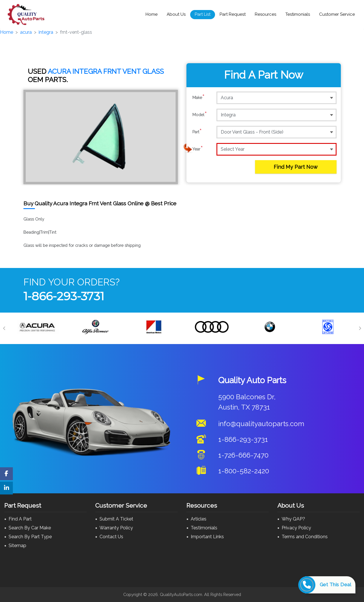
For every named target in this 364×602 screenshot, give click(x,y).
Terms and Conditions (305, 537)
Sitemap (17, 546)
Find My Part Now (296, 167)
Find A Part (20, 519)
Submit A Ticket (116, 519)
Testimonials (298, 14)
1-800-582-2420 (244, 471)
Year (198, 149)
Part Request (233, 14)
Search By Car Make (30, 528)
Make (199, 98)
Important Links (207, 537)
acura (26, 32)
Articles (199, 519)
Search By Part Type (30, 537)
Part (197, 132)
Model (200, 115)
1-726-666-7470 (243, 455)
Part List (203, 14)
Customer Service (337, 14)
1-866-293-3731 (64, 296)
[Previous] (4, 328)
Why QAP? (293, 519)
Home (152, 14)
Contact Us (111, 537)
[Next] (360, 328)
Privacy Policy (296, 528)
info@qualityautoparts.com (261, 424)
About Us (176, 14)
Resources (265, 14)
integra (46, 32)
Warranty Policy (116, 528)
